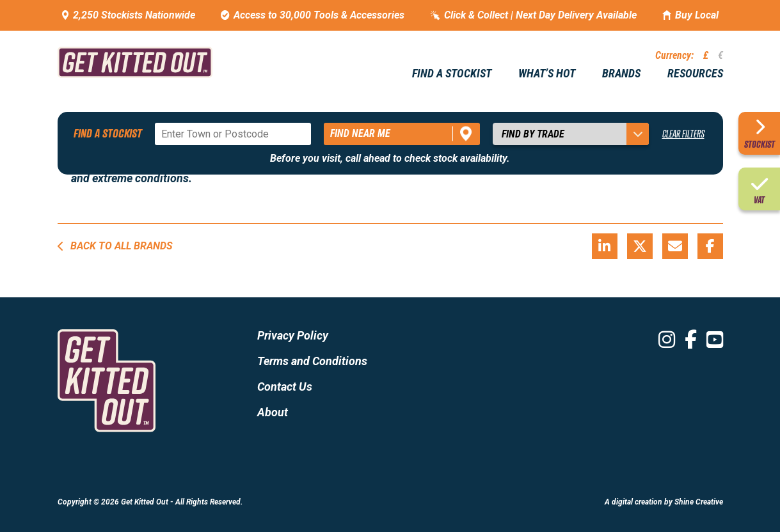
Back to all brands (115, 246)
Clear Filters (683, 134)
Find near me (360, 133)
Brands (621, 74)
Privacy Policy (293, 335)
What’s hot (547, 74)
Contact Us (285, 387)
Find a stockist (452, 74)
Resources (695, 74)
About (273, 412)
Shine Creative (699, 502)
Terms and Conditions (312, 361)
